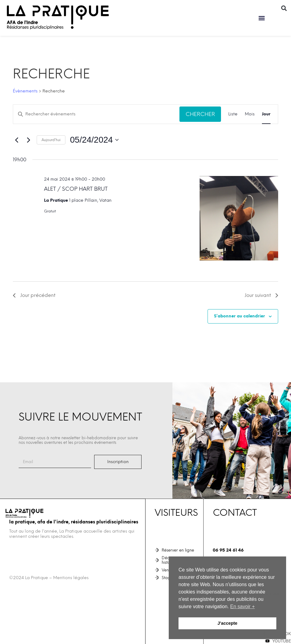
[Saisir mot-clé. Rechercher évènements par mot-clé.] (96, 114)
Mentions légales (71, 578)
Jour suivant (261, 295)
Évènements (25, 91)
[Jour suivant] (28, 140)
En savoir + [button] (242, 607)
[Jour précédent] (17, 140)
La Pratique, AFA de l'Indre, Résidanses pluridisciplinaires (74, 522)
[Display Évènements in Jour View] (266, 114)
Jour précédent (34, 295)
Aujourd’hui (51, 140)
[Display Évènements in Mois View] (250, 114)
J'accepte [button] (227, 623)
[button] (262, 18)
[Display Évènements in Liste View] (233, 114)
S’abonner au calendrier (239, 316)
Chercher (200, 114)
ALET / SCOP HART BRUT (76, 189)
